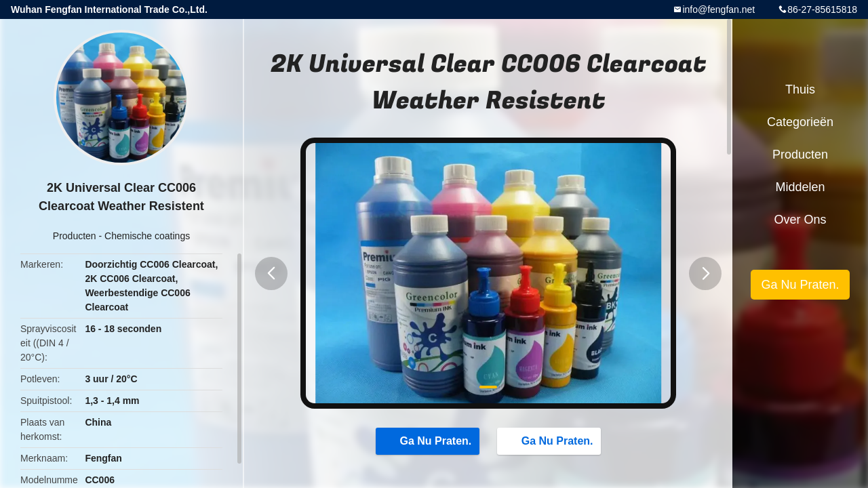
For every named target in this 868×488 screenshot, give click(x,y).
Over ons (800, 220)
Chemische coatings (147, 236)
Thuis (800, 89)
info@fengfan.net (718, 9)
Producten (75, 236)
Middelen (800, 187)
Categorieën (800, 122)
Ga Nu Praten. (429, 441)
